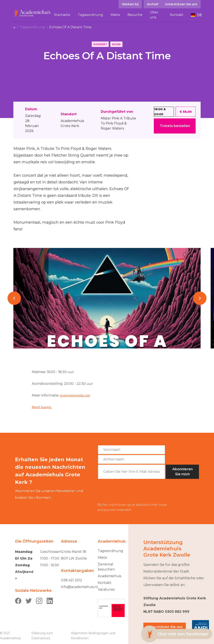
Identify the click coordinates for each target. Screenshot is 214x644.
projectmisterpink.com (75, 395)
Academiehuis (110, 576)
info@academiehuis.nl (79, 587)
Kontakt (105, 583)
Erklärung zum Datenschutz (42, 636)
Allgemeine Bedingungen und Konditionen (93, 636)
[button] (196, 15)
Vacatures (106, 589)
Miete (103, 558)
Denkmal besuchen (106, 567)
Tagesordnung (32, 27)
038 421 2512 (72, 580)
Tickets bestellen (175, 126)
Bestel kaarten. (42, 407)
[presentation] (129, 491)
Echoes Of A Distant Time (70, 27)
